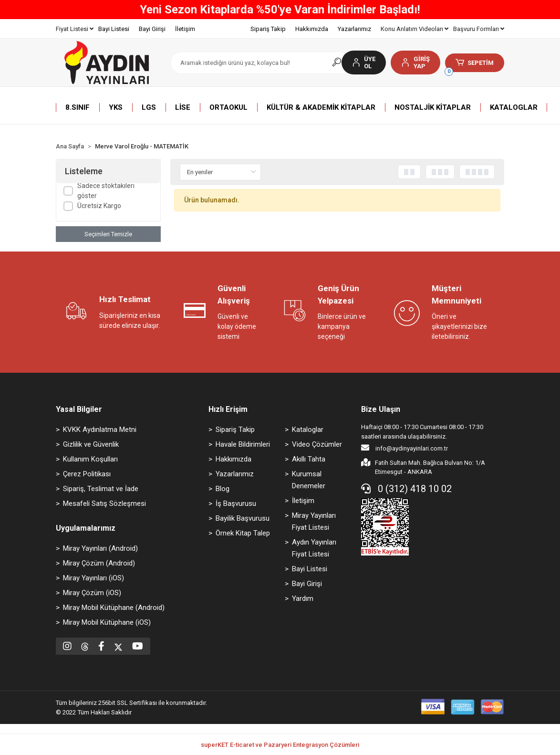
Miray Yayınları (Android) (100, 548)
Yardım (303, 598)
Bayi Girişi (152, 29)
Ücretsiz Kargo (99, 206)
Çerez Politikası (87, 474)
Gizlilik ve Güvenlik (91, 444)
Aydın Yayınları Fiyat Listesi (314, 548)
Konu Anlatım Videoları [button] (415, 29)
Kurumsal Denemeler (309, 480)
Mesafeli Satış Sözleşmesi (104, 503)
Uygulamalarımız (86, 528)
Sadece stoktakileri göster (106, 191)
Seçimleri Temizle (108, 234)
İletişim (185, 29)
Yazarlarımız (354, 29)
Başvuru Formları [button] (479, 29)
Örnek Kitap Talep (243, 533)
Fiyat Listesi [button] (75, 29)
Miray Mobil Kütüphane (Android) (114, 608)
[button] (415, 63)
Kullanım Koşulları (90, 459)
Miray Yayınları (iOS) (93, 578)
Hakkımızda (312, 29)
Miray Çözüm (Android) (99, 563)
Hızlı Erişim (228, 409)
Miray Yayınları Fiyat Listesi (314, 521)
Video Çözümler (317, 444)
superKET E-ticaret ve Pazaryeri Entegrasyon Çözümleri (280, 745)
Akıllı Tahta (309, 459)
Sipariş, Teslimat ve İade (101, 489)
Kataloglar (308, 430)
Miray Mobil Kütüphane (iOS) (107, 622)
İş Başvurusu (236, 503)
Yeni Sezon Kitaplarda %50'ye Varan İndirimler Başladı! (280, 10)
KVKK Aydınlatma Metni (100, 430)
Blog (223, 489)
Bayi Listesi (114, 29)
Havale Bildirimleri (243, 444)
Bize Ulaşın (381, 409)
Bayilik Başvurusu (243, 518)
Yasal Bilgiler (79, 409)
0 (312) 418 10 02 (406, 489)
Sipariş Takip (268, 29)
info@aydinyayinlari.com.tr (404, 448)
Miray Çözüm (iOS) (92, 593)
